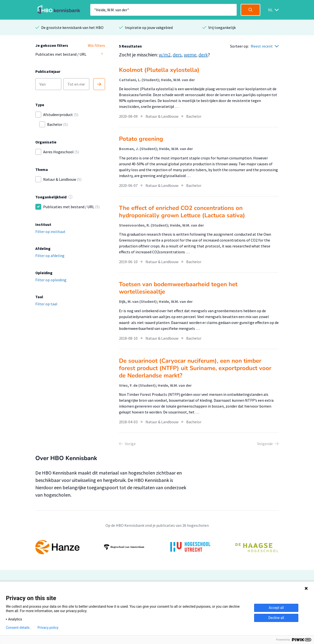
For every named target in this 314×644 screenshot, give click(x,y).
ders (177, 55)
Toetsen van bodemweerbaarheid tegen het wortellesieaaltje (178, 288)
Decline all (276, 618)
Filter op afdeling (50, 256)
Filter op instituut (50, 232)
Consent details (18, 628)
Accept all (276, 608)
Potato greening (141, 139)
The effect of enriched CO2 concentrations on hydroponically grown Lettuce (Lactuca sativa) (182, 212)
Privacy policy (48, 628)
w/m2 (165, 55)
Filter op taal (46, 304)
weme (190, 55)
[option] (157, 547)
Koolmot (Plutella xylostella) (159, 70)
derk (203, 55)
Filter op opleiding (51, 280)
